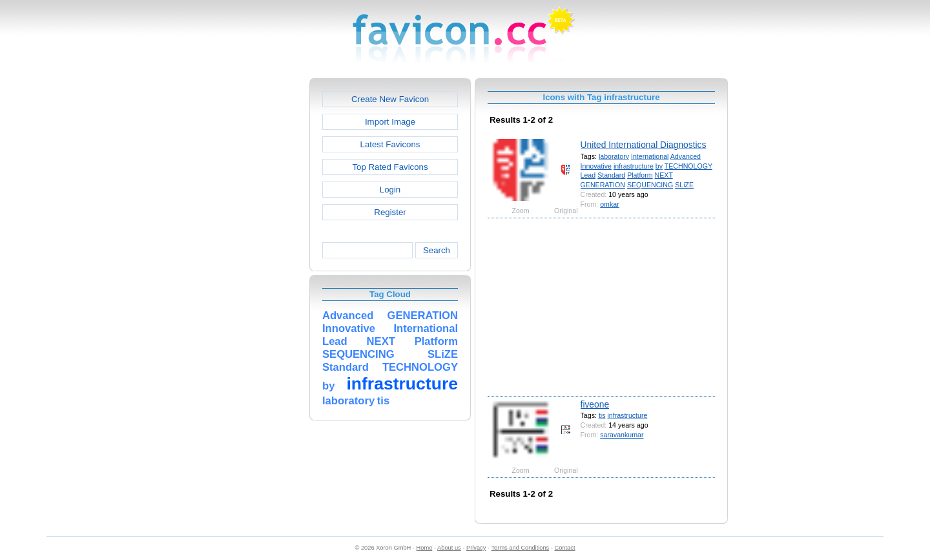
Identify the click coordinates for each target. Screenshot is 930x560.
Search (437, 250)
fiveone (595, 404)
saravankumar (622, 435)
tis (602, 415)
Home (425, 548)
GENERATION (603, 185)
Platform (640, 175)
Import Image (390, 122)
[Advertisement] (254, 272)
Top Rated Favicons (390, 167)
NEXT (664, 175)
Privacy (476, 548)
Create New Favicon (390, 99)
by (659, 166)
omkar (609, 204)
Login (390, 190)
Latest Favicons (390, 144)
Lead (588, 175)
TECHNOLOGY (688, 166)
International (650, 156)
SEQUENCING (650, 185)
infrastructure (634, 166)
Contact (565, 548)
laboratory (614, 156)
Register (390, 212)
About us (449, 548)
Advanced (686, 156)
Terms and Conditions (520, 548)
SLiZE (684, 185)
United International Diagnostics (644, 145)
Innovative (596, 166)
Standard (611, 175)
